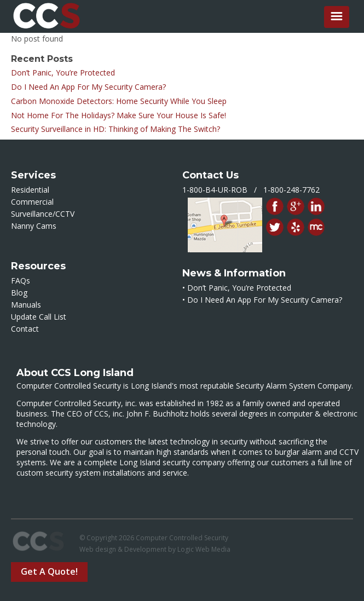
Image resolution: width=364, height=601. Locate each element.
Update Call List (39, 317)
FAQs (21, 281)
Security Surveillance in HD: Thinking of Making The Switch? (115, 129)
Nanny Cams (34, 226)
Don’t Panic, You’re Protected (63, 73)
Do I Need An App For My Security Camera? (88, 87)
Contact (25, 329)
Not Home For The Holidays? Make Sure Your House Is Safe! (119, 115)
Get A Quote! (49, 571)
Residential (30, 190)
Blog (19, 293)
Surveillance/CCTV (43, 214)
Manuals (26, 305)
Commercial (32, 202)
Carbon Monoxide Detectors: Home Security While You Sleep (119, 101)
